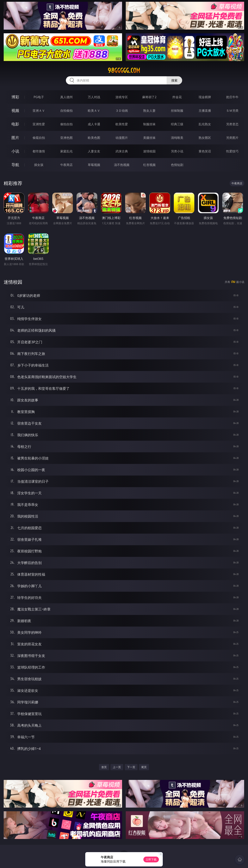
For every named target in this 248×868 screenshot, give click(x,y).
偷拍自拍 (66, 124)
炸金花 (177, 97)
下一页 (131, 767)
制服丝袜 (149, 124)
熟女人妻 (149, 111)
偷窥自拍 (39, 138)
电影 (15, 124)
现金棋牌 (205, 97)
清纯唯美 (177, 138)
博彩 (15, 97)
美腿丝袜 (149, 138)
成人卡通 (94, 124)
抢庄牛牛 (232, 97)
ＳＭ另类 (232, 111)
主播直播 (205, 111)
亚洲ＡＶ (39, 111)
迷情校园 (149, 151)
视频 (15, 110)
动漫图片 (122, 138)
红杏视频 (149, 165)
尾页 (144, 767)
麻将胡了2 (149, 97)
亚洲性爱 (39, 124)
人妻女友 (94, 151)
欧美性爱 (122, 124)
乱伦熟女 (205, 124)
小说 (15, 151)
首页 (104, 767)
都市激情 (39, 151)
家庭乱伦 (66, 151)
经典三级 (177, 124)
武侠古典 (122, 151)
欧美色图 (94, 138)
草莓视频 (94, 165)
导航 (15, 165)
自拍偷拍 (66, 111)
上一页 (117, 767)
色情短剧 (177, 165)
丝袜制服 (177, 111)
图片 (15, 138)
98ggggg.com (124, 70)
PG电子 (39, 97)
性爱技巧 (232, 151)
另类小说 (177, 151)
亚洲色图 (66, 138)
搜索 (174, 80)
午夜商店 (66, 165)
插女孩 (39, 165)
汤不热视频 (122, 165)
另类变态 (232, 124)
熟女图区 (205, 138)
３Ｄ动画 (122, 111)
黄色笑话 (205, 151)
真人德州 (66, 97)
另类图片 (232, 138)
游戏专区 (122, 97)
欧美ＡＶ (94, 111)
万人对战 (94, 97)
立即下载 (151, 859)
